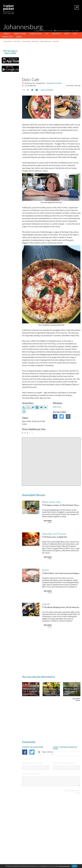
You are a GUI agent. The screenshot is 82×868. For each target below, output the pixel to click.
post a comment (47, 90)
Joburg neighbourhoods (31, 694)
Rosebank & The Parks (54, 83)
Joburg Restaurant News (51, 694)
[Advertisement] (58, 59)
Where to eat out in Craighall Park (30, 690)
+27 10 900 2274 (30, 86)
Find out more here (64, 866)
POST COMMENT (72, 793)
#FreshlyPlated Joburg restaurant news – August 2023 (51, 690)
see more (48, 521)
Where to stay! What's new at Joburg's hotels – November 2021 (72, 690)
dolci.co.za (57, 407)
